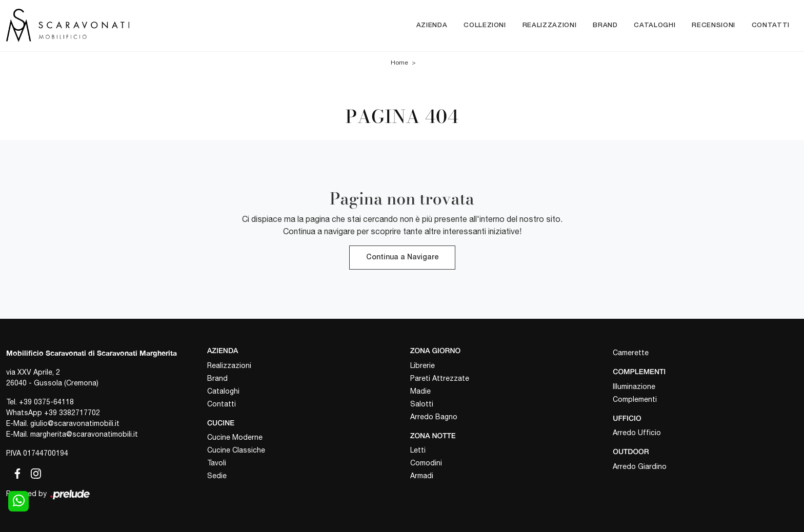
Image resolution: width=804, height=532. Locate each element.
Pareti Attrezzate (440, 378)
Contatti (771, 25)
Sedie (217, 476)
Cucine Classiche (236, 450)
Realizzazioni (549, 25)
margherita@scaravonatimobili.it (84, 434)
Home (399, 63)
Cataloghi (655, 25)
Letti (418, 450)
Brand (605, 25)
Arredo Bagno (434, 417)
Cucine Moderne (235, 437)
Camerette (631, 353)
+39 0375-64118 (46, 402)
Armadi (422, 476)
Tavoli (217, 463)
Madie (420, 391)
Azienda (432, 25)
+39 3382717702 (72, 413)
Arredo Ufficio (637, 433)
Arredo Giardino (640, 466)
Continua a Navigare (402, 258)
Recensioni (713, 25)
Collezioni (485, 25)
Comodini (426, 463)
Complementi (635, 399)
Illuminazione (634, 386)
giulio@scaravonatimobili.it (75, 423)
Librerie (423, 365)
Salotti (422, 404)
